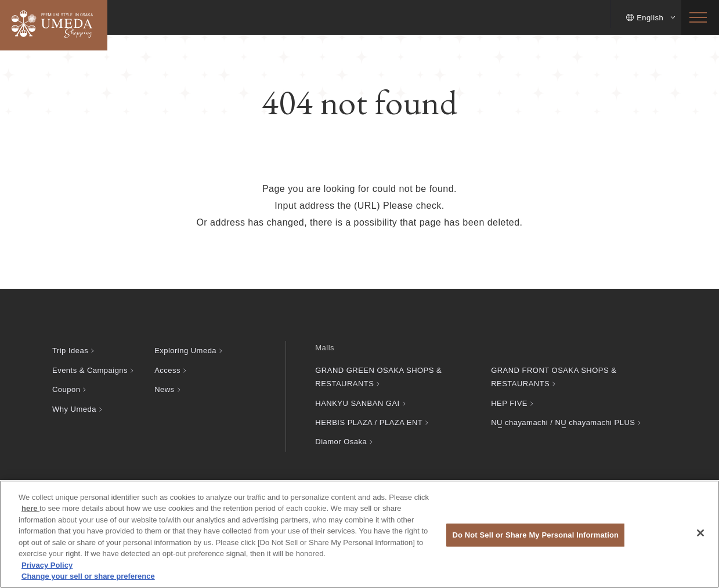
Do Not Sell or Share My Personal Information (535, 535)
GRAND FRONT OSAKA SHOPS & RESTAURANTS (554, 377)
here (30, 508)
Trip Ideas (70, 351)
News (164, 389)
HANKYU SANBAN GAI (357, 403)
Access (167, 370)
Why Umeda (74, 409)
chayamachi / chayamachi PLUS (563, 422)
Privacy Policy (47, 565)
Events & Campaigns (90, 370)
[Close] (700, 533)
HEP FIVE (509, 403)
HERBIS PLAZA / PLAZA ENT (369, 422)
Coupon (66, 389)
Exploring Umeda (185, 351)
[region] (359, 534)
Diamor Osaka (341, 442)
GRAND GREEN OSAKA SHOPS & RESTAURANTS (378, 377)
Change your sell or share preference (88, 576)
